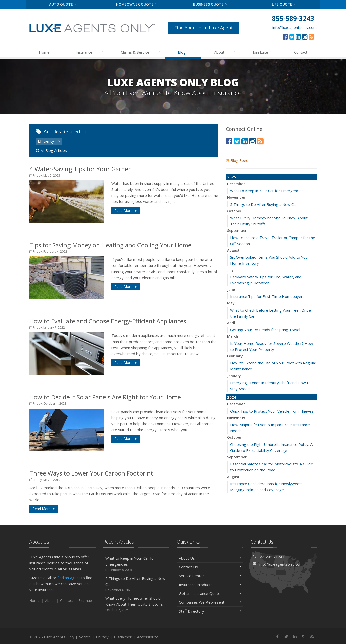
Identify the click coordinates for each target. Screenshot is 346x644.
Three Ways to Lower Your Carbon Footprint (91, 473)
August (233, 250)
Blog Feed (237, 160)
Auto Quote (63, 4)
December (236, 184)
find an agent (69, 578)
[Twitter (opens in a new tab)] (292, 37)
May (231, 303)
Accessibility (147, 637)
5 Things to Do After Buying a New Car (264, 204)
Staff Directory (210, 611)
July (230, 270)
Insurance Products (210, 585)
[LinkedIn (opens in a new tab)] (298, 37)
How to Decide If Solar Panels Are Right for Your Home (105, 397)
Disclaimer (123, 637)
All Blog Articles (51, 150)
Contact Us (210, 567)
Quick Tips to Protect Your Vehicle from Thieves (272, 411)
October (234, 211)
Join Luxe (261, 52)
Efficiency (46, 141)
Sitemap (85, 601)
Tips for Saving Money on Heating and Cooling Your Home (110, 245)
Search (85, 637)
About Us (210, 558)
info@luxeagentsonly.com (295, 27)
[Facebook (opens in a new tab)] (285, 37)
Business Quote (210, 4)
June (231, 290)
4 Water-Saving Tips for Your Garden (81, 169)
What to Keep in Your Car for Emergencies (267, 191)
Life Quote (284, 4)
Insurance (90, 52)
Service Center (210, 576)
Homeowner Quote (136, 4)
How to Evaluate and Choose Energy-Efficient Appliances (108, 321)
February (235, 356)
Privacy (102, 637)
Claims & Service (141, 52)
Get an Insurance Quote (210, 593)
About (226, 52)
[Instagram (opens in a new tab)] (305, 37)
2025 (232, 177)
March (233, 336)
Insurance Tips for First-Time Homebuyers (267, 296)
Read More (126, 210)
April (231, 323)
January (234, 376)
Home (44, 52)
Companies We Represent (210, 602)
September (237, 231)
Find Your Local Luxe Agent (204, 28)
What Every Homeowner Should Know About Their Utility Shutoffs (136, 604)
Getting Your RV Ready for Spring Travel (265, 330)
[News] (311, 37)
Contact (301, 52)
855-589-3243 (271, 557)
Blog (188, 52)
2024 (232, 397)
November (236, 197)
